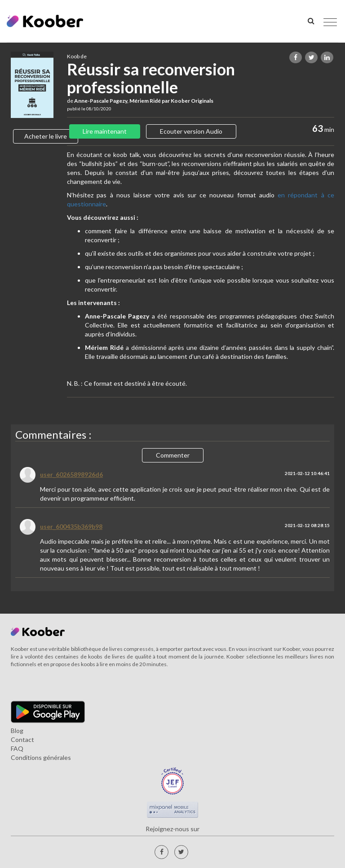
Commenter (173, 455)
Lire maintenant (105, 131)
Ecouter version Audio (191, 131)
